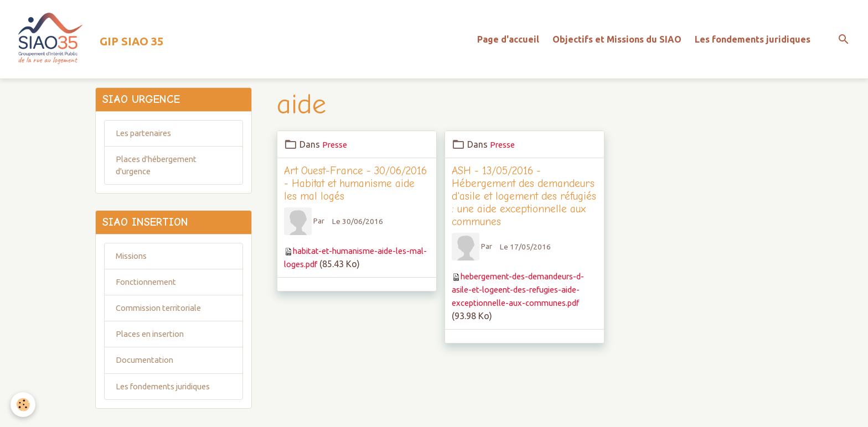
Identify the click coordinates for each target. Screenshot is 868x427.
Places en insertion (153, 350)
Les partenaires (146, 141)
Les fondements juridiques (753, 42)
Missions (134, 269)
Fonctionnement (148, 296)
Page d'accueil (508, 42)
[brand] (90, 42)
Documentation (147, 377)
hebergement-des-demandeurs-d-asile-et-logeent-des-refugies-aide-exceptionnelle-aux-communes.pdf (524, 295)
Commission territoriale (163, 323)
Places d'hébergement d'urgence (159, 175)
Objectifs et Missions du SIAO (617, 42)
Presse (335, 149)
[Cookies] (24, 404)
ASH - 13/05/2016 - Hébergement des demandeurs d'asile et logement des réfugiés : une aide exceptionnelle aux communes (524, 201)
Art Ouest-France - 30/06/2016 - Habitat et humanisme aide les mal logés (355, 189)
